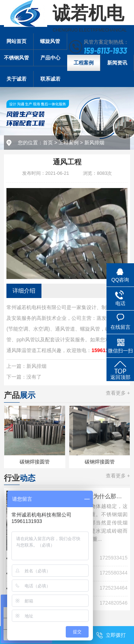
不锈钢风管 (16, 58)
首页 (48, 143)
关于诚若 (16, 79)
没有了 (34, 377)
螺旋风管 (50, 41)
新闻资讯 (117, 63)
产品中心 (50, 58)
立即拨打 (116, 635)
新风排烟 (94, 143)
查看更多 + (118, 393)
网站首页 (16, 41)
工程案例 (84, 63)
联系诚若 (50, 79)
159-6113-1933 (105, 50)
